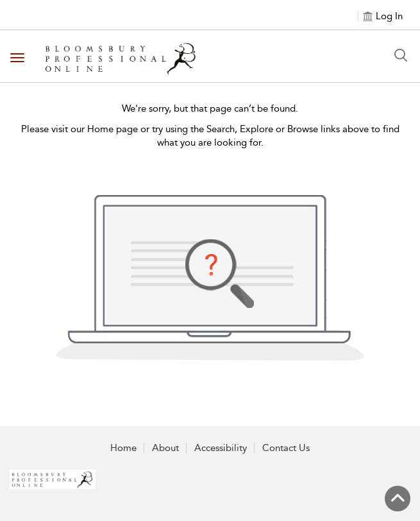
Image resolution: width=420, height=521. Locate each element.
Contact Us (286, 448)
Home (123, 448)
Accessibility (221, 448)
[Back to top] (398, 499)
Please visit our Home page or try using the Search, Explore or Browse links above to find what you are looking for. (210, 136)
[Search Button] (401, 55)
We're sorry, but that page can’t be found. (210, 108)
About (165, 448)
